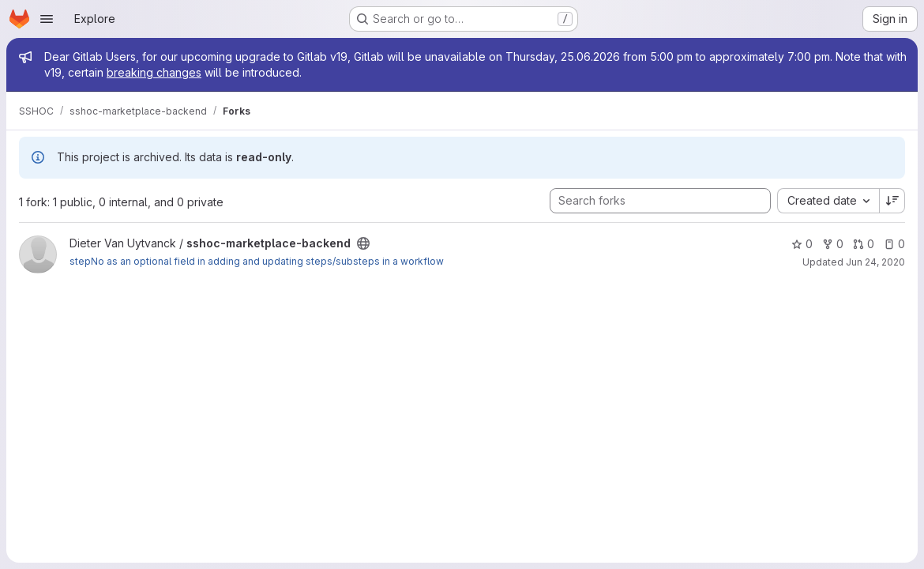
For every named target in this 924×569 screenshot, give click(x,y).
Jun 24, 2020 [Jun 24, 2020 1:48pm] (875, 262)
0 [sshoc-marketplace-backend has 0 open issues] (894, 244)
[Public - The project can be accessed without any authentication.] (363, 243)
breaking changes (154, 72)
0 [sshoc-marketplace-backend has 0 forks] (833, 244)
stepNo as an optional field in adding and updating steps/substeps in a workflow (257, 261)
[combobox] (828, 201)
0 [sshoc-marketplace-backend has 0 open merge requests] (864, 244)
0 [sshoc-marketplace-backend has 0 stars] (802, 244)
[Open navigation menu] (47, 19)
